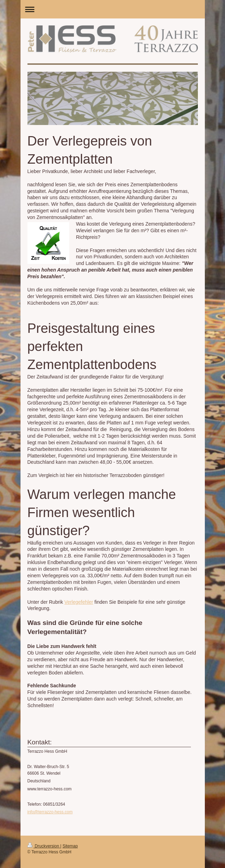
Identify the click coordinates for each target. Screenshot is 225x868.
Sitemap (70, 846)
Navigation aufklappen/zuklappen (113, 9)
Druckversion (44, 846)
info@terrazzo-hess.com (50, 812)
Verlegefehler (79, 602)
